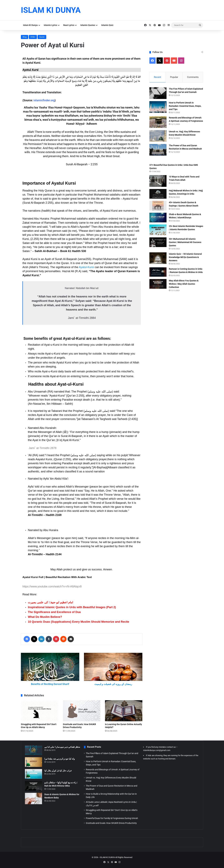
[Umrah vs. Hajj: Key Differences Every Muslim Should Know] (158, 136)
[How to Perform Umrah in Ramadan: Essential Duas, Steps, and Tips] (158, 107)
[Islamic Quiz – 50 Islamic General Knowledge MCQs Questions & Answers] (158, 258)
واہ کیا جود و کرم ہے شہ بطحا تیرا (60, 759)
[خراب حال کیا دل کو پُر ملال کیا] (33, 774)
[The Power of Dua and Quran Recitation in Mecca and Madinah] (158, 150)
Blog (25, 37)
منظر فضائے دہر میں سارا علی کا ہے (62, 747)
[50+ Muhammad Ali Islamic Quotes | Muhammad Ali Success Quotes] (158, 242)
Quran (42, 37)
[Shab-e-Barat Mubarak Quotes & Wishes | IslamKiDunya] (158, 218)
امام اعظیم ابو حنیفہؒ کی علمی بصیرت (50, 602)
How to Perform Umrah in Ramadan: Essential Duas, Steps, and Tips (185, 106)
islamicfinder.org (44, 100)
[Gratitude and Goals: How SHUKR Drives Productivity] (82, 711)
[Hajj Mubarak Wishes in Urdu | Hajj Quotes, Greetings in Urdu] (158, 194)
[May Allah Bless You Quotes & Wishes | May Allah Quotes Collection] (158, 284)
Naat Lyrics (69, 25)
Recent (157, 77)
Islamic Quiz (107, 25)
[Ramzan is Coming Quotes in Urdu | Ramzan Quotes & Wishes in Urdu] (158, 272)
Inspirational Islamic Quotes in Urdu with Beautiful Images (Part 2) (72, 607)
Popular (174, 77)
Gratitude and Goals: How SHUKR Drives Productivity (111, 823)
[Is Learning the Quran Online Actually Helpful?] (124, 711)
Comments (193, 77)
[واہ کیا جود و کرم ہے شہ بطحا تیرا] (33, 762)
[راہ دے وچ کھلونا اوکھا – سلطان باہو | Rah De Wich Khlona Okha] (33, 786)
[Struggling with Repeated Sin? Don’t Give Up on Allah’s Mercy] (40, 711)
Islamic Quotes (88, 25)
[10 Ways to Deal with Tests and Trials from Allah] (158, 181)
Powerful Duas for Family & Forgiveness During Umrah (112, 818)
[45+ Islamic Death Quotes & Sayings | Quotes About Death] (158, 206)
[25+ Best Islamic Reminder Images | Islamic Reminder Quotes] (158, 230)
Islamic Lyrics (50, 25)
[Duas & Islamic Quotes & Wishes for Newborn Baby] (33, 798)
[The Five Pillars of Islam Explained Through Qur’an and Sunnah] (158, 93)
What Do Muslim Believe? (45, 617)
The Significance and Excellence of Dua (54, 612)
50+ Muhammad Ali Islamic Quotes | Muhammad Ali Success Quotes (185, 242)
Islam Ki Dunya (30, 25)
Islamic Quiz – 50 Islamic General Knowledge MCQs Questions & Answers (185, 257)
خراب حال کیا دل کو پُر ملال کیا (58, 771)
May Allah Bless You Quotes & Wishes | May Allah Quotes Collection (184, 284)
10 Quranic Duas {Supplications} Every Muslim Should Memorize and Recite (79, 622)
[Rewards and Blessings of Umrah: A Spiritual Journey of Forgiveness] (158, 122)
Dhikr (33, 37)
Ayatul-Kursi (86, 267)
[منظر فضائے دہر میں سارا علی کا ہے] (33, 750)
